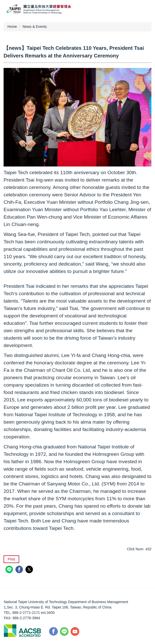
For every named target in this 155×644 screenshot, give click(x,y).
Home (12, 27)
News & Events (35, 27)
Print (11, 559)
